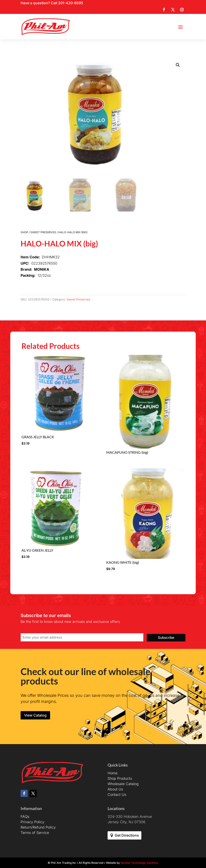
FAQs (25, 816)
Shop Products (120, 778)
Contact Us (117, 795)
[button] (178, 65)
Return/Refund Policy (38, 827)
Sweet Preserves (43, 232)
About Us (115, 789)
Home (113, 773)
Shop (24, 232)
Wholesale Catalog (123, 784)
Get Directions (127, 835)
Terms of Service (35, 833)
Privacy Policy (32, 822)
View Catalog (35, 715)
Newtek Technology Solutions (139, 863)
